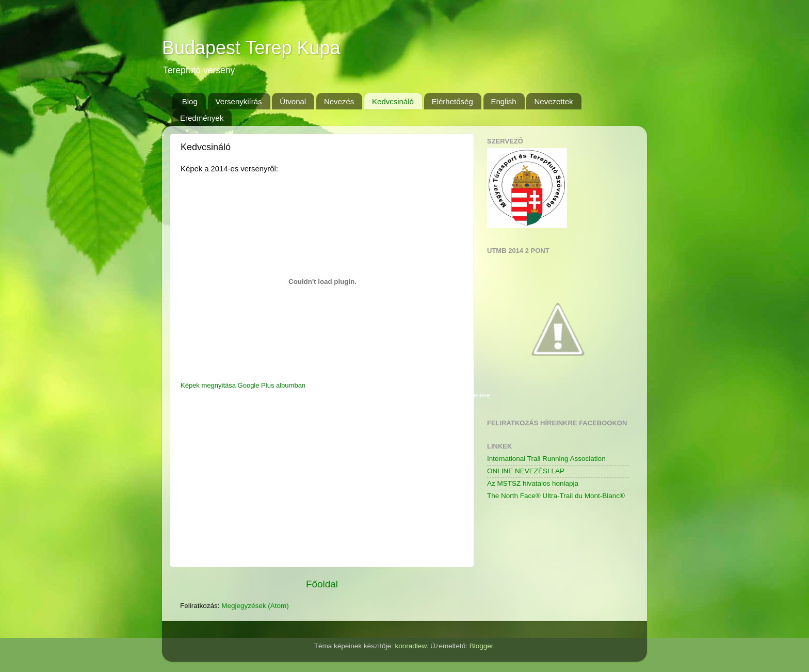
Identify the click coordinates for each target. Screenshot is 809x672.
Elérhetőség (452, 101)
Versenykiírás (239, 101)
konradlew (411, 646)
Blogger (481, 646)
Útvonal (293, 101)
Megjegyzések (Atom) (255, 606)
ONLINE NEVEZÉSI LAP (526, 471)
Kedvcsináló (393, 101)
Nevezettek (553, 101)
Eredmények (202, 118)
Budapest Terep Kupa (251, 48)
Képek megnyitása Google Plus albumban (243, 385)
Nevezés (339, 101)
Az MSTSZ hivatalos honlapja (533, 483)
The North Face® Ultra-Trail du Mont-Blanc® (556, 496)
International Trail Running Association (546, 459)
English (504, 101)
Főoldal (322, 584)
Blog (190, 101)
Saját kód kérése (465, 395)
